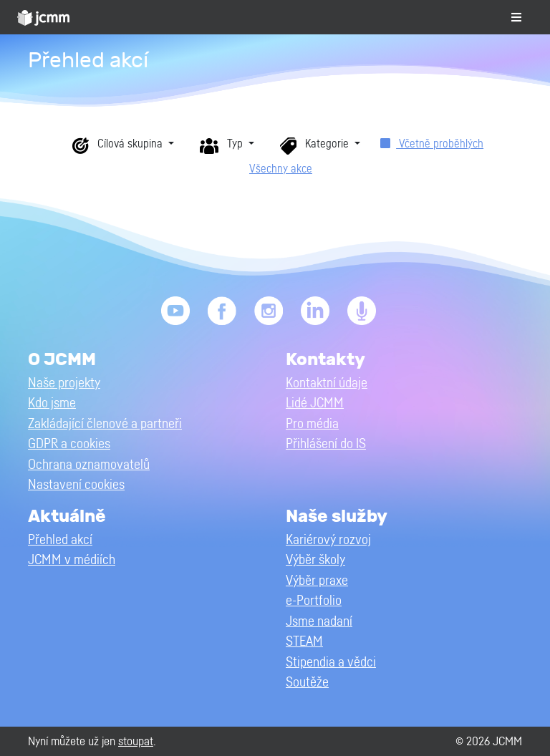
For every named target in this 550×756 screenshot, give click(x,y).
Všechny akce (281, 169)
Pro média (312, 424)
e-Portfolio (314, 601)
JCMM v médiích (72, 560)
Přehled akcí (60, 540)
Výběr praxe (317, 581)
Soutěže (307, 683)
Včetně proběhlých (432, 144)
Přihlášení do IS (326, 444)
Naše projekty (64, 383)
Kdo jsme (52, 403)
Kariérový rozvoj (328, 540)
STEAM (304, 642)
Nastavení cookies (76, 485)
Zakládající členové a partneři (105, 424)
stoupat (136, 741)
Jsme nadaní (319, 622)
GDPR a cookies (69, 444)
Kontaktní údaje (327, 383)
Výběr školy (315, 560)
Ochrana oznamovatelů (89, 465)
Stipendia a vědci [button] (331, 663)
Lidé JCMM (315, 403)
